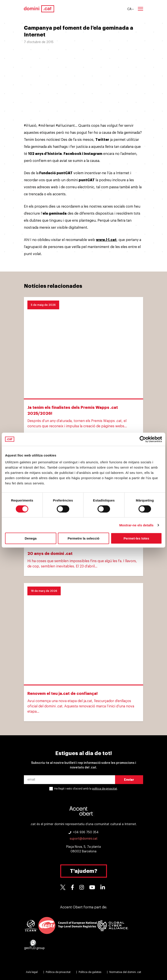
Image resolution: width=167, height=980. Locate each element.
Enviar (129, 780)
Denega (31, 538)
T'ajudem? (84, 871)
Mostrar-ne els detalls (136, 525)
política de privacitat (105, 789)
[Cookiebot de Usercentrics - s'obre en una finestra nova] (143, 439)
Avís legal (32, 972)
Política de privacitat (58, 972)
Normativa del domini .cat (125, 972)
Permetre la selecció (83, 538)
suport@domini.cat (84, 839)
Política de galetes (90, 972)
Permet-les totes (136, 538)
